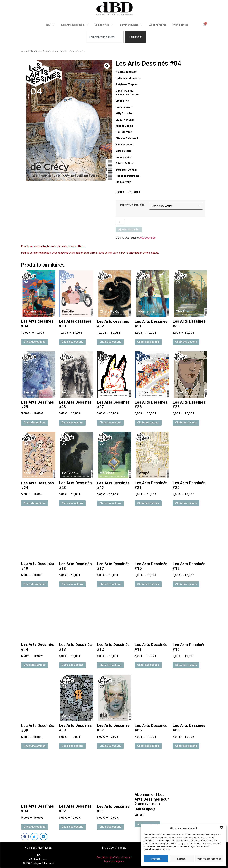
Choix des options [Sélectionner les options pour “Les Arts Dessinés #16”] (148, 584)
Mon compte (181, 25)
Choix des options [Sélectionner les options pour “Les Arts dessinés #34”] (35, 342)
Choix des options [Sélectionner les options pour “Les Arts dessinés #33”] (72, 342)
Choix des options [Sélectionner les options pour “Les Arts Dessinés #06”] (148, 746)
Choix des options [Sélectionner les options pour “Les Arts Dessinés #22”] (110, 503)
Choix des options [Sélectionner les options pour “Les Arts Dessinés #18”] (72, 584)
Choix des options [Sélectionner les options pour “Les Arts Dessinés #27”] (110, 423)
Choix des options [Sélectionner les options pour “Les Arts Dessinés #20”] (186, 503)
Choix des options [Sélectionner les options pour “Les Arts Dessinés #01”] (110, 827)
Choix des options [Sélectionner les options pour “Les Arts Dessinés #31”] (148, 342)
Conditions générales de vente (114, 857)
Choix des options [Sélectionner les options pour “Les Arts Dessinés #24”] (35, 503)
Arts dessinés (50, 51)
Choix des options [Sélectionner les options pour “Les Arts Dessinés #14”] (35, 665)
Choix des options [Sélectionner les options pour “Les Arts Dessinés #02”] (72, 827)
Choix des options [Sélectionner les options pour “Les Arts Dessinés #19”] (35, 584)
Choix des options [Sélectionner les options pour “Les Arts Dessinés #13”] (72, 665)
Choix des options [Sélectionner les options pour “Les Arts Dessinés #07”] (110, 746)
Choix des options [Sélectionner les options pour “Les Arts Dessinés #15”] (186, 584)
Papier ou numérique (132, 205)
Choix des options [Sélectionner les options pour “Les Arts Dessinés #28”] (72, 423)
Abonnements (158, 25)
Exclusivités (104, 25)
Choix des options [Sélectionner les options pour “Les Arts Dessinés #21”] (148, 503)
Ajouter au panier (129, 229)
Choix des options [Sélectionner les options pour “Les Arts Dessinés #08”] (72, 746)
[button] (221, 828)
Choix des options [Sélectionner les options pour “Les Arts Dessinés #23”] (72, 503)
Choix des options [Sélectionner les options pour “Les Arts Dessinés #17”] (110, 584)
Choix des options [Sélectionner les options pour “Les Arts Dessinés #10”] (186, 665)
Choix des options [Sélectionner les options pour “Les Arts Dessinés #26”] (148, 423)
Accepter (156, 859)
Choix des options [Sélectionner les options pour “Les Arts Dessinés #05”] (186, 746)
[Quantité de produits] (120, 222)
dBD (50, 25)
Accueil (25, 51)
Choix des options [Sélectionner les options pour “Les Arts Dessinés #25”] (186, 423)
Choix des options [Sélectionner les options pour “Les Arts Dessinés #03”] (35, 827)
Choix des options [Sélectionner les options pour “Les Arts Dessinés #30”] (186, 342)
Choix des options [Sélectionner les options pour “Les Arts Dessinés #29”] (35, 423)
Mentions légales (114, 861)
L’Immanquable (131, 25)
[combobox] (105, 37)
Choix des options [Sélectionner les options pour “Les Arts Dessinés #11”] (148, 665)
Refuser (182, 859)
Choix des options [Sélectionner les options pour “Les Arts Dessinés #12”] (110, 665)
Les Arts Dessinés (75, 25)
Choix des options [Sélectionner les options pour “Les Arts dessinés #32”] (110, 342)
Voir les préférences (209, 859)
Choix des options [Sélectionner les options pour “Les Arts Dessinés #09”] (35, 746)
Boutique (36, 51)
